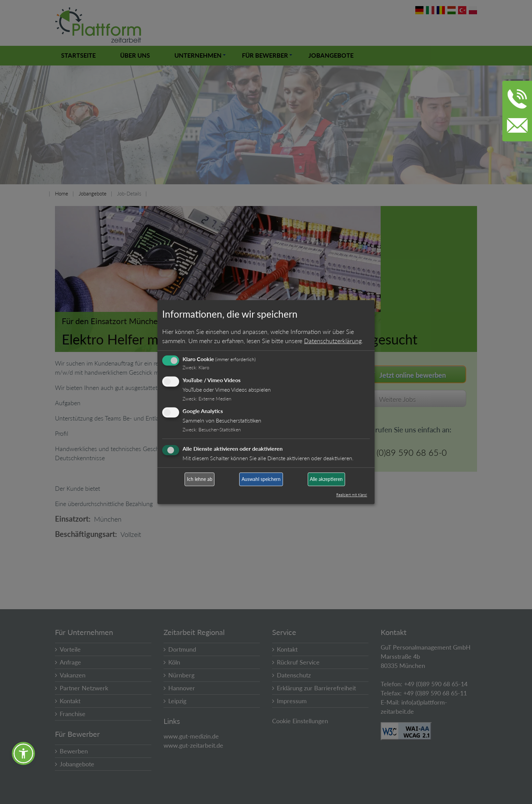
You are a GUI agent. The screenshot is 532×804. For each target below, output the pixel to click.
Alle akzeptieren (326, 479)
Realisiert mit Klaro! (352, 495)
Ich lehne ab (200, 479)
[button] (23, 753)
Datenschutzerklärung (333, 341)
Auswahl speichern (261, 479)
